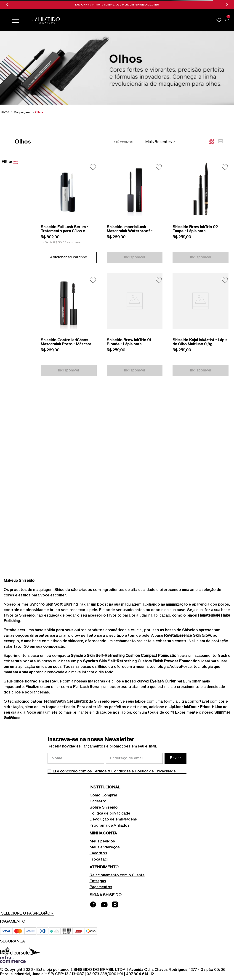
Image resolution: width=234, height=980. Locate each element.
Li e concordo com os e (115, 771)
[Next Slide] (227, 5)
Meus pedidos (102, 841)
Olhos (39, 112)
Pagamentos (101, 887)
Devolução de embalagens (113, 819)
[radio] (211, 142)
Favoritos (98, 853)
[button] (16, 20)
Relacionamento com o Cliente (117, 875)
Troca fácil (99, 859)
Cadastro (98, 801)
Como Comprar (104, 795)
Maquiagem (22, 112)
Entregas (98, 881)
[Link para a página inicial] (5, 112)
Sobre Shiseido (104, 807)
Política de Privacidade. (156, 771)
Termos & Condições (112, 771)
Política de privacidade (110, 813)
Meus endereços (105, 847)
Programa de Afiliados (110, 826)
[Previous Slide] (7, 5)
